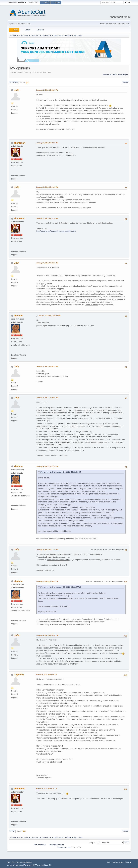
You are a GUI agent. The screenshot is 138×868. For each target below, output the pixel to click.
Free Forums (19, 865)
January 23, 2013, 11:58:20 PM (49, 316)
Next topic (123, 75)
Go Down (14, 82)
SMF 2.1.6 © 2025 (13, 862)
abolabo (18, 316)
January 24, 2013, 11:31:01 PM (47, 466)
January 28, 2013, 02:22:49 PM (47, 635)
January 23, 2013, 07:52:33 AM (47, 218)
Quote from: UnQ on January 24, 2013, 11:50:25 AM (60, 472)
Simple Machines (26, 862)
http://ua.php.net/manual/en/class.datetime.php (56, 231)
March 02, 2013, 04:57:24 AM (46, 789)
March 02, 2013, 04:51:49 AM (46, 675)
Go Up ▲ (128, 862)
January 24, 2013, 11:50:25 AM (47, 398)
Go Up (12, 831)
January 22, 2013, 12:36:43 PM (47, 90)
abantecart (20, 143)
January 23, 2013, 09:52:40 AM (47, 263)
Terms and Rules (118, 862)
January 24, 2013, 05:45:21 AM (47, 366)
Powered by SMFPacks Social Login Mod (38, 865)
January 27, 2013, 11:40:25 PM (47, 581)
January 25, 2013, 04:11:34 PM (47, 549)
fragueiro (19, 675)
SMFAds (9, 865)
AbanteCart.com (64, 847)
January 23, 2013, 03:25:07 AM (47, 143)
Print (126, 82)
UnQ (16, 90)
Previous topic (110, 75)
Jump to (92, 843)
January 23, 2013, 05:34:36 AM (47, 187)
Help (109, 862)
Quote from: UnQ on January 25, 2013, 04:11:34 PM (60, 587)
